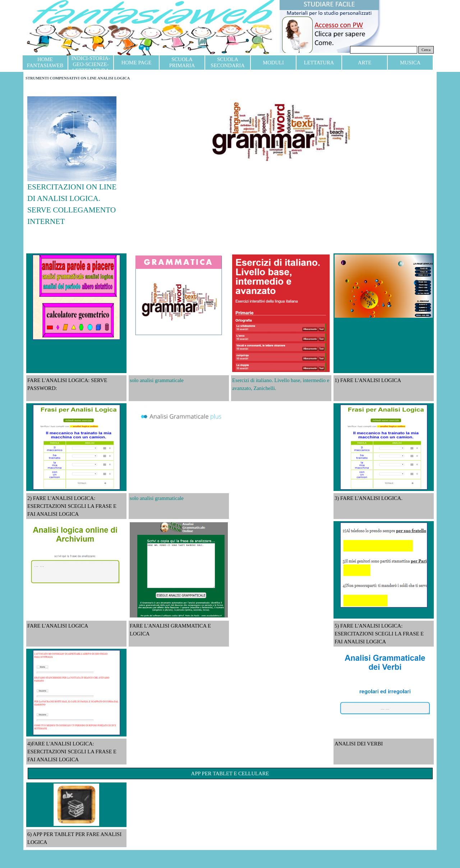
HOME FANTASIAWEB (45, 62)
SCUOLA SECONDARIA (227, 62)
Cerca (426, 50)
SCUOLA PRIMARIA (182, 62)
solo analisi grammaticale (157, 380)
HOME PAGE (137, 63)
